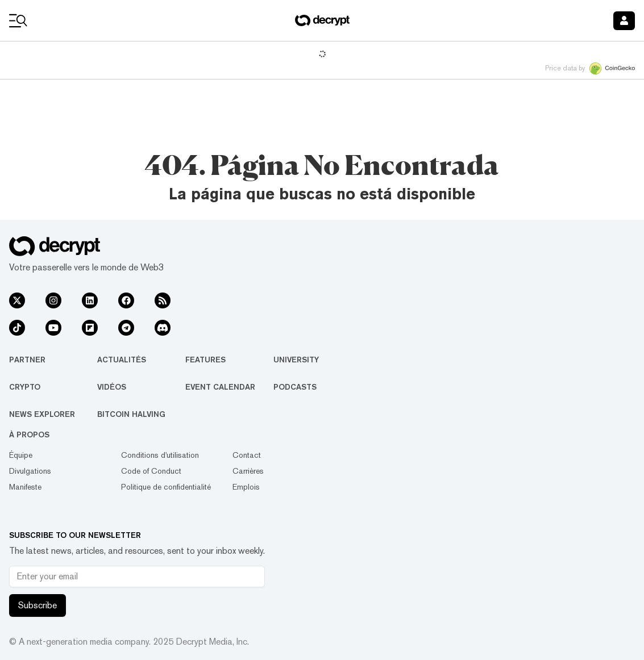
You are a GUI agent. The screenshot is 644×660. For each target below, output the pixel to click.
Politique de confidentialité (166, 487)
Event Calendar (220, 387)
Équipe (21, 455)
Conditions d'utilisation (160, 455)
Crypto (25, 387)
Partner (27, 360)
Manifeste (25, 487)
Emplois (246, 487)
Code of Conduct (151, 471)
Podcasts (295, 387)
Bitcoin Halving (131, 414)
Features (205, 360)
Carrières (248, 471)
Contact (247, 455)
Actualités (122, 360)
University (296, 360)
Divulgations (30, 471)
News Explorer (42, 414)
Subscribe (38, 605)
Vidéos (112, 387)
